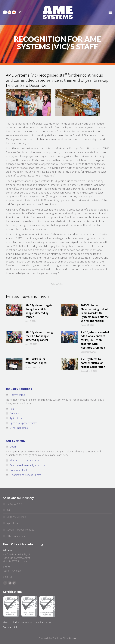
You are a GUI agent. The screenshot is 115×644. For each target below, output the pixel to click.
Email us (8, 577)
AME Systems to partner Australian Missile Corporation (93, 363)
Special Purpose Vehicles (20, 530)
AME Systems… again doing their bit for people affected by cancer (39, 311)
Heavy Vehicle (14, 504)
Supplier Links (11, 627)
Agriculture (13, 523)
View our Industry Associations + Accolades (27, 622)
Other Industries (16, 536)
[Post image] (14, 310)
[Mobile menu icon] (110, 12)
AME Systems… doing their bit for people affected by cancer (39, 336)
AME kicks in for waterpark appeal (36, 361)
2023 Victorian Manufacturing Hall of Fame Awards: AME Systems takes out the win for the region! (95, 313)
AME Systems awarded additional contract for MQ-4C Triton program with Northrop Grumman (95, 340)
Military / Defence (16, 517)
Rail (8, 510)
